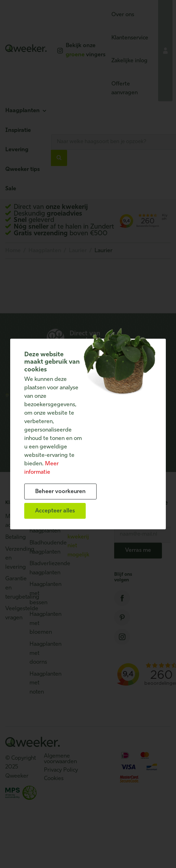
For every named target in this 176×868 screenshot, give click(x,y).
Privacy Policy (61, 770)
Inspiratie (18, 130)
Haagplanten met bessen (38, 593)
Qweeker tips (22, 170)
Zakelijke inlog (129, 61)
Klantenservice (130, 38)
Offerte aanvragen (125, 89)
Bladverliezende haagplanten (38, 568)
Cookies (54, 779)
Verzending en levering (14, 558)
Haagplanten (22, 111)
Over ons (123, 15)
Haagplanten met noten (38, 683)
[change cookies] (60, 492)
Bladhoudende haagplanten (38, 548)
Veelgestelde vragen (14, 613)
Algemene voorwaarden (60, 759)
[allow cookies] (55, 511)
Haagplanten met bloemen (38, 623)
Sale (11, 189)
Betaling (14, 537)
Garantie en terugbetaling (14, 588)
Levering (17, 150)
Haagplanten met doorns (38, 653)
